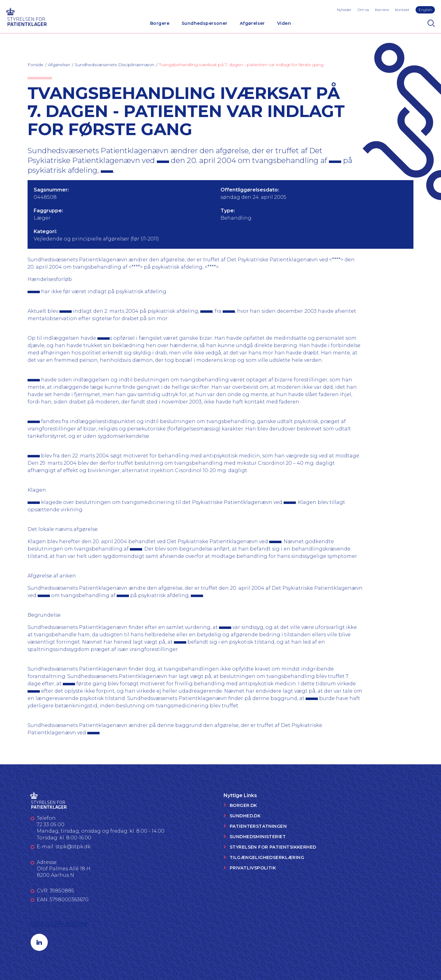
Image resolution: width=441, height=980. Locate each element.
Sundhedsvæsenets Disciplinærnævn (115, 65)
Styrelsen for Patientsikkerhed (273, 847)
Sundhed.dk (245, 816)
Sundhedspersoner (205, 23)
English (425, 10)
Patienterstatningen (258, 826)
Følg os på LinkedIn (59, 924)
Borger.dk (243, 805)
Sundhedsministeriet (258, 837)
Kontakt (402, 10)
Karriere (382, 10)
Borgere (160, 23)
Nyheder (344, 10)
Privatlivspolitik (253, 868)
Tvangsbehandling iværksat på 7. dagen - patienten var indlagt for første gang (241, 65)
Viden (284, 23)
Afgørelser (252, 23)
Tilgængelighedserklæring (267, 857)
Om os (363, 10)
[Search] (431, 23)
